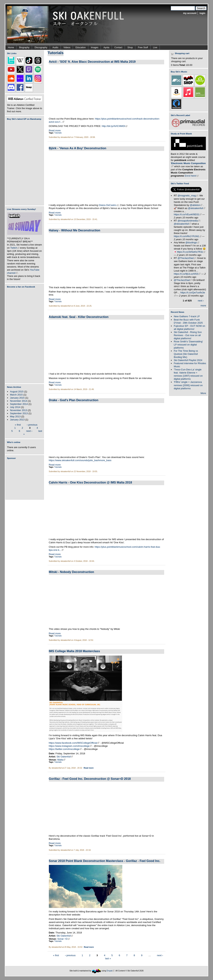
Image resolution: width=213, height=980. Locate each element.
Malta (61, 760)
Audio (55, 47)
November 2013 (18, 410)
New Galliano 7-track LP (187, 316)
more (203, 306)
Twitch (15, 248)
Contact (118, 47)
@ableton (196, 205)
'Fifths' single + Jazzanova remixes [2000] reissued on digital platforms (188, 385)
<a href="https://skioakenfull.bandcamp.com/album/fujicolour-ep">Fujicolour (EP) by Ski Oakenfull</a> (24, 163)
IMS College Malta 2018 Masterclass (74, 651)
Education (81, 47)
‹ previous (32, 425)
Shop (130, 47)
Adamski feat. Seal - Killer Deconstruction (79, 317)
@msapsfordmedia (189, 221)
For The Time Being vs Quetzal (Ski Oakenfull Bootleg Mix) (186, 354)
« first (18, 425)
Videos (67, 47)
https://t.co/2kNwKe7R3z (191, 252)
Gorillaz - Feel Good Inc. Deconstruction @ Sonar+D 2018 (90, 779)
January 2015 (17, 398)
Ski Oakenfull (65, 757)
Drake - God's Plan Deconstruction (74, 400)
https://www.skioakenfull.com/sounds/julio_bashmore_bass (80, 460)
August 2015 (17, 392)
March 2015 (16, 395)
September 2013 (19, 413)
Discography (41, 47)
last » (108, 958)
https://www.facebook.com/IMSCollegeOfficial (74, 743)
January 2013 (17, 420)
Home (11, 47)
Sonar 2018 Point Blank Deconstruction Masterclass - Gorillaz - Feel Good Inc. (105, 861)
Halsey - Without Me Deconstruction (75, 230)
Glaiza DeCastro (109, 205)
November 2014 (18, 401)
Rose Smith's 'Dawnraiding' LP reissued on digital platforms (188, 345)
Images (95, 47)
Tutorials (58, 133)
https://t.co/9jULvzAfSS (187, 274)
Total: (182, 65)
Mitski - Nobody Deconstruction (72, 572)
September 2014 (19, 404)
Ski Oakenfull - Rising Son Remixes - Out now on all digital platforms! (188, 335)
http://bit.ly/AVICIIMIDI (115, 126)
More (203, 393)
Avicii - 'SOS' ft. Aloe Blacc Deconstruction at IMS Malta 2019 (92, 62)
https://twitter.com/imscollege (65, 749)
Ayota (106, 47)
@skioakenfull (197, 208)
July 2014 (15, 407)
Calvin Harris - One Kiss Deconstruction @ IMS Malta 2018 (90, 482)
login (202, 13)
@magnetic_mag (188, 196)
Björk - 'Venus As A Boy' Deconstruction (78, 148)
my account (190, 13)
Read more (55, 130)
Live (155, 47)
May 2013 (15, 416)
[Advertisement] (25, 479)
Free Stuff (143, 47)
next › (29, 431)
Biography (24, 47)
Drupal (111, 971)
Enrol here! (192, 176)
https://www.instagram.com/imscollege (70, 746)
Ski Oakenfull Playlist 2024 (188, 360)
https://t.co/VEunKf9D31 (188, 214)
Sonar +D (64, 939)
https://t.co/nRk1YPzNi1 (187, 236)
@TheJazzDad (187, 258)
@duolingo (192, 242)
